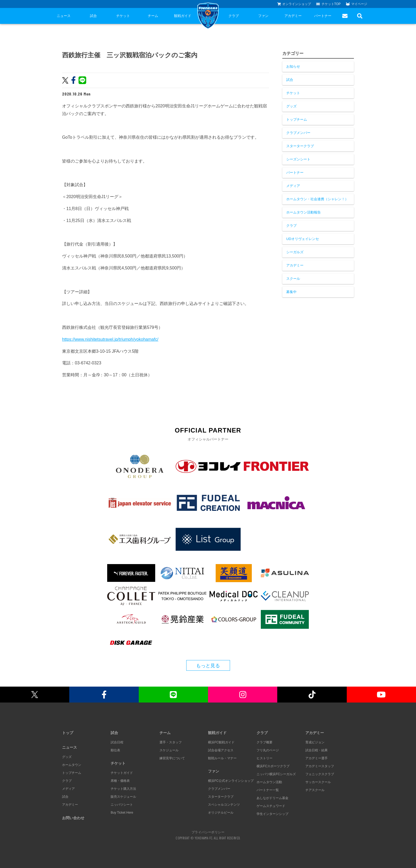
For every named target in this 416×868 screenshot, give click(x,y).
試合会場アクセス (221, 750)
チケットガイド (122, 773)
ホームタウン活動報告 (304, 212)
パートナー (323, 16)
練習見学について (172, 758)
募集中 (291, 292)
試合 (93, 16)
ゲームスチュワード (271, 806)
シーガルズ (295, 252)
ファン (263, 16)
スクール (293, 279)
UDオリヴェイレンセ (303, 239)
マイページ (357, 4)
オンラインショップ (294, 4)
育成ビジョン (315, 742)
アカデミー (293, 16)
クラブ (234, 16)
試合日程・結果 (317, 750)
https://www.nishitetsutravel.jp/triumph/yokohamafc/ (110, 339)
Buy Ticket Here (122, 813)
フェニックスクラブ (320, 774)
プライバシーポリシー (208, 832)
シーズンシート (298, 159)
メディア (293, 186)
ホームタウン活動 (269, 782)
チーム (153, 16)
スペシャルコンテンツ (224, 805)
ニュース (64, 16)
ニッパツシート (122, 805)
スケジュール (169, 750)
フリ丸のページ (268, 750)
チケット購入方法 (123, 789)
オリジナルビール (221, 813)
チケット (123, 16)
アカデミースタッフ (320, 766)
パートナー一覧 (268, 790)
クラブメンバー (298, 133)
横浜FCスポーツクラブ (273, 766)
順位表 (115, 750)
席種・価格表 (120, 781)
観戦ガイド (183, 16)
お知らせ (293, 66)
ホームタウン (72, 765)
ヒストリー (265, 758)
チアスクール (315, 790)
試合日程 (117, 742)
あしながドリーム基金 (272, 798)
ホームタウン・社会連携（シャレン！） (317, 199)
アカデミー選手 (317, 758)
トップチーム (297, 119)
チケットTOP (328, 4)
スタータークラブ (300, 146)
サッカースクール (318, 782)
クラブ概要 (265, 742)
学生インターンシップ (272, 814)
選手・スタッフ (171, 742)
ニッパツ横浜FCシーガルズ (276, 774)
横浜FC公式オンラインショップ (231, 781)
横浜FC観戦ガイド (221, 742)
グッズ (291, 106)
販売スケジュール (123, 797)
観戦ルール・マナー (222, 758)
